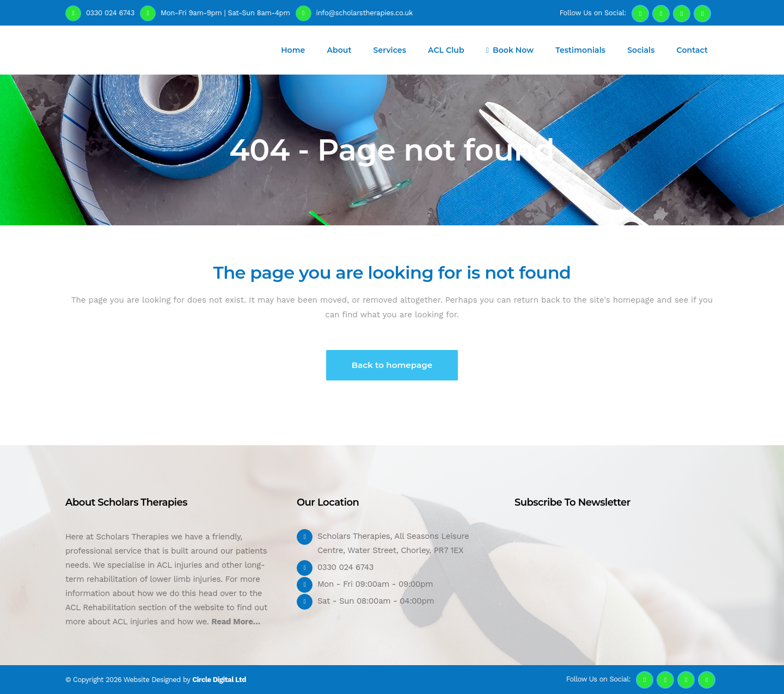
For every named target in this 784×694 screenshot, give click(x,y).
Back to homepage (392, 365)
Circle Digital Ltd (219, 680)
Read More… (236, 622)
